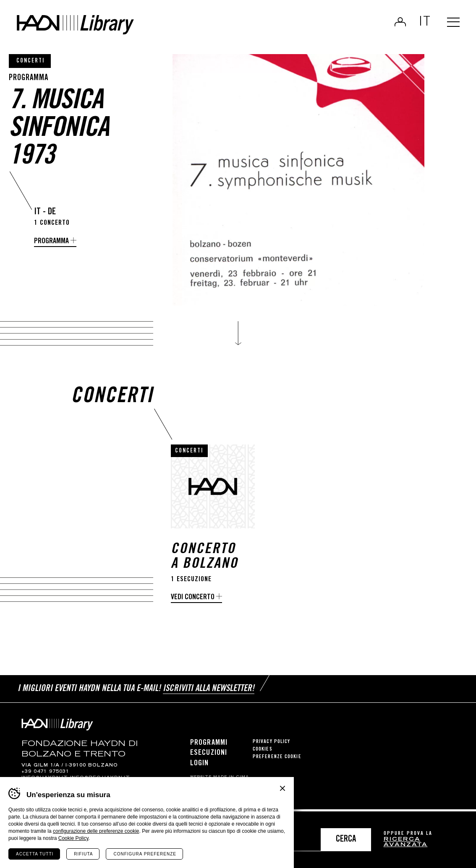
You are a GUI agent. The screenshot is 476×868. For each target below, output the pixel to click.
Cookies (263, 752)
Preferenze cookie (277, 760)
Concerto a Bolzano (204, 561)
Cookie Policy (73, 838)
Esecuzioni (209, 756)
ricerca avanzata (406, 843)
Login (397, 23)
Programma (51, 242)
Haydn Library (87, 27)
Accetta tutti (35, 854)
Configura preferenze (145, 854)
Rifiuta (83, 854)
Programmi (209, 746)
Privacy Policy (271, 745)
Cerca (346, 840)
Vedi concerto (193, 601)
